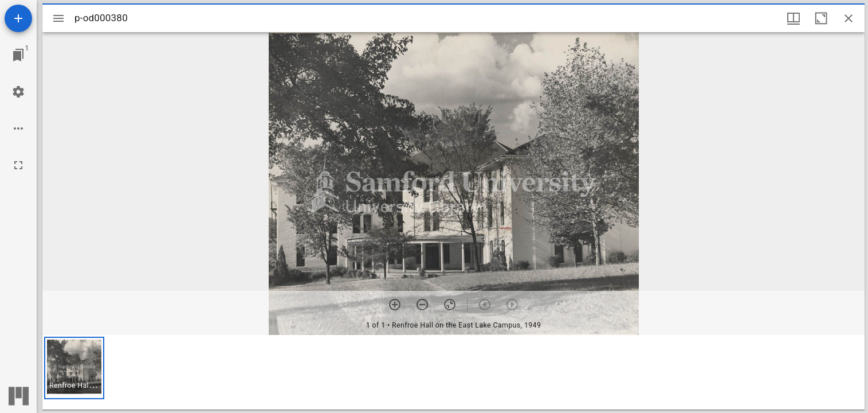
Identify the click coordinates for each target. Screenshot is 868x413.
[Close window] (849, 18)
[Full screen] (18, 165)
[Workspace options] (18, 128)
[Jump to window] (18, 55)
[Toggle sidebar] (58, 18)
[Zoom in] (395, 305)
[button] (74, 368)
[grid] (453, 372)
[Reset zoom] (450, 305)
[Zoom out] (422, 305)
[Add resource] (18, 18)
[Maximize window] (821, 18)
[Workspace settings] (18, 92)
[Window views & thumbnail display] (794, 18)
